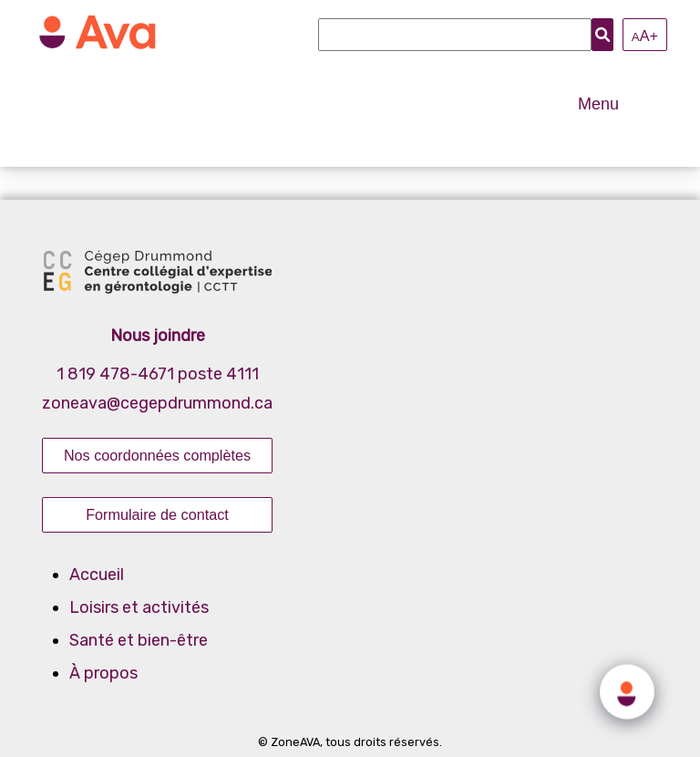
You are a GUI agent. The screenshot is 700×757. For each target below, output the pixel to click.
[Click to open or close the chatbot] (627, 690)
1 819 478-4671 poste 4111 (158, 374)
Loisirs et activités (139, 607)
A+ (645, 36)
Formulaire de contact (157, 514)
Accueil (97, 575)
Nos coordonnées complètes (157, 455)
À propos (103, 673)
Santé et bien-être (139, 640)
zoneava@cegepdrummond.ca (157, 403)
